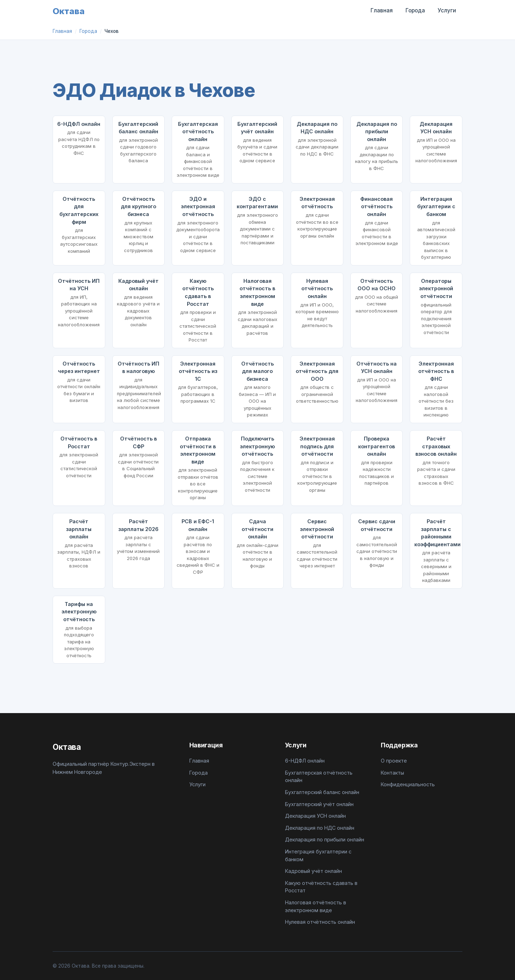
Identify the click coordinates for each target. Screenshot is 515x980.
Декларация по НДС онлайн (320, 828)
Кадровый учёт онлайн (313, 871)
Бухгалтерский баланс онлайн (322, 792)
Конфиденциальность (408, 784)
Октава (69, 11)
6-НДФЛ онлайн (305, 761)
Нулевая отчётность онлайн (320, 922)
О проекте (394, 761)
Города (415, 10)
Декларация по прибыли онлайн (325, 839)
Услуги (447, 10)
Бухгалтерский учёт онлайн (319, 804)
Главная (382, 10)
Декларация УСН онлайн (315, 816)
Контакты (392, 773)
